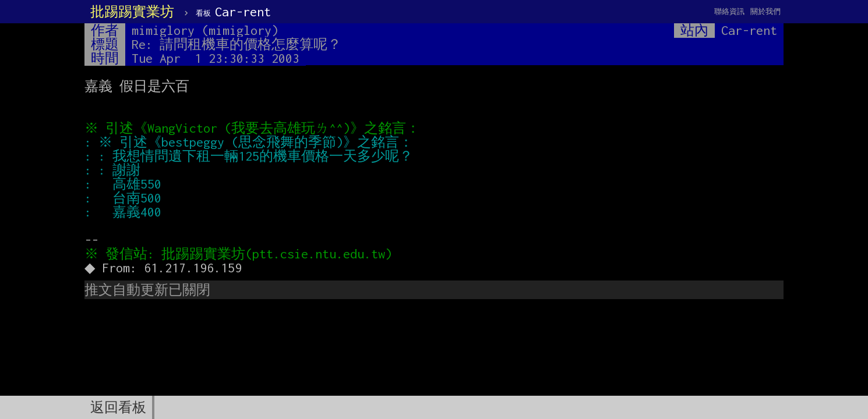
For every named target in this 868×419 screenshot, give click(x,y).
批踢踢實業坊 (132, 12)
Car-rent (233, 12)
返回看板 (118, 407)
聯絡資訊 (729, 11)
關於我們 (765, 11)
